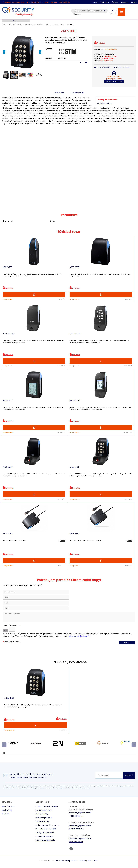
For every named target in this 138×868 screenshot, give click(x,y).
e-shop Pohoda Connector (75, 740)
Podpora (124, 2)
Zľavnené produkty (44, 690)
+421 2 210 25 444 (36, 2)
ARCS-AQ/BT (75, 269)
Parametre (59, 93)
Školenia (115, 2)
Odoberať (129, 655)
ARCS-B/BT (9, 576)
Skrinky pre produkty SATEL (47, 705)
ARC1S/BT (7, 269)
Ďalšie (134, 2)
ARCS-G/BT (8, 408)
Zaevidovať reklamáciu (45, 720)
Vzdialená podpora (44, 697)
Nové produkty (42, 694)
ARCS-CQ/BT (42, 338)
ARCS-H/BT (41, 408)
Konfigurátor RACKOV (45, 712)
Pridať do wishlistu (122, 67)
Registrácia (105, 2)
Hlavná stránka (9, 686)
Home (95, 2)
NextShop (59, 740)
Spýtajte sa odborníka (114, 82)
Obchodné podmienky (45, 716)
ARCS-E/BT (108, 338)
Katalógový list (106, 103)
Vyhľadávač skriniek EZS (46, 709)
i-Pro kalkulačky (42, 701)
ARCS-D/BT (75, 338)
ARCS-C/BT (8, 338)
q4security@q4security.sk (15, 2)
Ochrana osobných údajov (47, 686)
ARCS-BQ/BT (109, 269)
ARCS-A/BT (41, 269)
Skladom (78, 14)
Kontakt (6, 694)
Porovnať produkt (102, 67)
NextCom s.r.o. (93, 740)
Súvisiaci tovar (76, 93)
